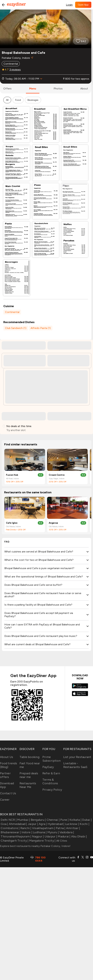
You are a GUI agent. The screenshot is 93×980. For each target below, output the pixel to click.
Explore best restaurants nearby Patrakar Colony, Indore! (35, 846)
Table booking (29, 757)
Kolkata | (75, 820)
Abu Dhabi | (79, 836)
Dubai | (87, 820)
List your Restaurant (77, 757)
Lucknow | (72, 824)
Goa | (4, 824)
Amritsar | (73, 828)
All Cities (61, 841)
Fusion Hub (12, 475)
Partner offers (5, 775)
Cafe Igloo (12, 523)
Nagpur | (37, 836)
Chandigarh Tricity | (14, 841)
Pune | (64, 820)
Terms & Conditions (50, 781)
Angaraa (53, 523)
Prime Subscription (52, 759)
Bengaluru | (38, 820)
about (84, 89)
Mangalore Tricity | (42, 841)
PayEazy (48, 767)
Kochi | (84, 824)
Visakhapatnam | (43, 828)
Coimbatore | (10, 828)
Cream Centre (57, 475)
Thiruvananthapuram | (16, 836)
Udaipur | (51, 836)
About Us (7, 757)
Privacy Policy (52, 790)
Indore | (27, 832)
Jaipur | (33, 824)
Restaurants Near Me (28, 785)
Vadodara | (66, 832)
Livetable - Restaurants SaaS (75, 765)
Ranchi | (25, 828)
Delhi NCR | (8, 820)
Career (5, 800)
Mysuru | (53, 832)
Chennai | (53, 820)
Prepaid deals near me (29, 775)
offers (7, 89)
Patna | (60, 828)
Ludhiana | (39, 832)
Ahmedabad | (18, 824)
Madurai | (64, 836)
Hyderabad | (56, 824)
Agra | (42, 824)
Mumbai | (23, 820)
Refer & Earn (51, 773)
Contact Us (8, 793)
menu (33, 89)
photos (58, 89)
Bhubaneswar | (10, 832)
